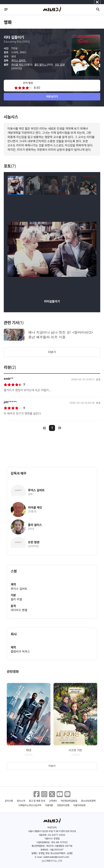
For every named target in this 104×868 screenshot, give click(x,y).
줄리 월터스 (41, 65)
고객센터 (53, 801)
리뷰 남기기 (52, 96)
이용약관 (49, 805)
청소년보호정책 (88, 801)
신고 (98, 379)
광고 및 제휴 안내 (37, 801)
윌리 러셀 (16, 599)
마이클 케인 (18, 65)
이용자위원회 (79, 805)
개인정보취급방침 (69, 801)
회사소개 (21, 801)
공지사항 (9, 801)
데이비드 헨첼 (19, 610)
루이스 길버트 (19, 60)
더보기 (52, 352)
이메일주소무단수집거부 (30, 805)
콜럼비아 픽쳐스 (20, 652)
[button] (92, 187)
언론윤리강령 (63, 805)
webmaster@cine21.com (56, 857)
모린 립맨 (60, 65)
